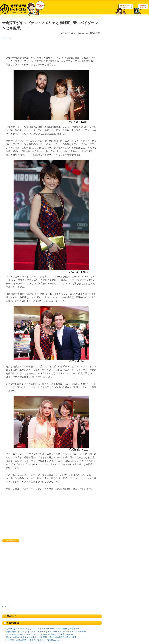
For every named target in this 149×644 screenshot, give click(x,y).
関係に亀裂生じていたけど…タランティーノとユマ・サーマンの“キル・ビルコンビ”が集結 (46, 632)
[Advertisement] (41, 47)
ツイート (7, 38)
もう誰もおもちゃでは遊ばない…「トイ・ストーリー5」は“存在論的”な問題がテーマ (44, 629)
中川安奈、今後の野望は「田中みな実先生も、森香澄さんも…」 (35, 640)
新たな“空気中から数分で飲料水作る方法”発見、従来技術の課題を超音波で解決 (41, 637)
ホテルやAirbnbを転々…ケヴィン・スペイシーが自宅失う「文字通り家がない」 (41, 635)
